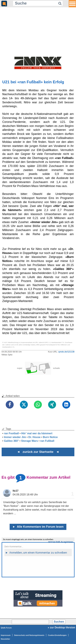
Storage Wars (30, 441)
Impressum (6, 635)
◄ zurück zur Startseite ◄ (38, 452)
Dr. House (34, 437)
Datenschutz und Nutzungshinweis (29, 635)
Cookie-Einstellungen (57, 635)
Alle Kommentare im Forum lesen (38, 527)
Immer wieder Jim (15, 437)
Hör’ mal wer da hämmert (37, 433)
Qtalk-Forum (6, 628)
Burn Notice (50, 437)
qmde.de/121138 (66, 352)
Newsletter (5, 639)
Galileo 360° (11, 441)
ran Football (11, 433)
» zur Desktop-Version (61, 627)
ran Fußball (47, 441)
